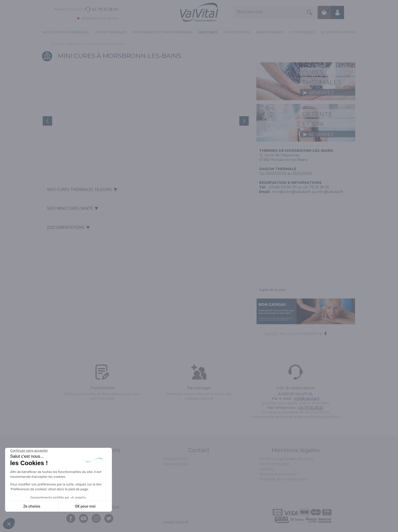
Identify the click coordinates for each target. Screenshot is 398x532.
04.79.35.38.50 (311, 408)
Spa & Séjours (237, 32)
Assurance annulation (278, 474)
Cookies (266, 469)
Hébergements (270, 32)
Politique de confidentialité (283, 479)
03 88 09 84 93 (283, 187)
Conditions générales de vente (286, 459)
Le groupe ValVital (338, 32)
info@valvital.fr (307, 398)
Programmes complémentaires (163, 32)
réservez (318, 93)
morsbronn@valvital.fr (291, 192)
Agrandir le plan (273, 290)
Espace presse (176, 464)
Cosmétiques (302, 32)
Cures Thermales (111, 32)
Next (244, 121)
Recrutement (175, 459)
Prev (47, 121)
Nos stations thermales (65, 32)
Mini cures (208, 32)
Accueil (58, 44)
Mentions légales (275, 464)
